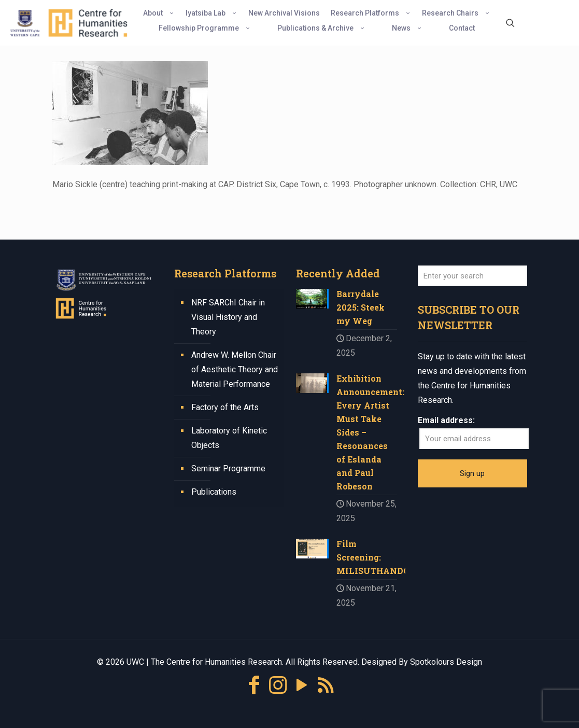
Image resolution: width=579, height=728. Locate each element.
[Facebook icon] (254, 685)
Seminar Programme (228, 468)
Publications (214, 492)
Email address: (446, 420)
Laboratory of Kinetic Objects (229, 438)
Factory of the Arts (225, 407)
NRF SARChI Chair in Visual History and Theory (228, 317)
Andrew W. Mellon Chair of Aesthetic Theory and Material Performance (235, 369)
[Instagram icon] (278, 685)
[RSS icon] (326, 685)
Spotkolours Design (446, 662)
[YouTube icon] (302, 685)
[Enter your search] (472, 276)
